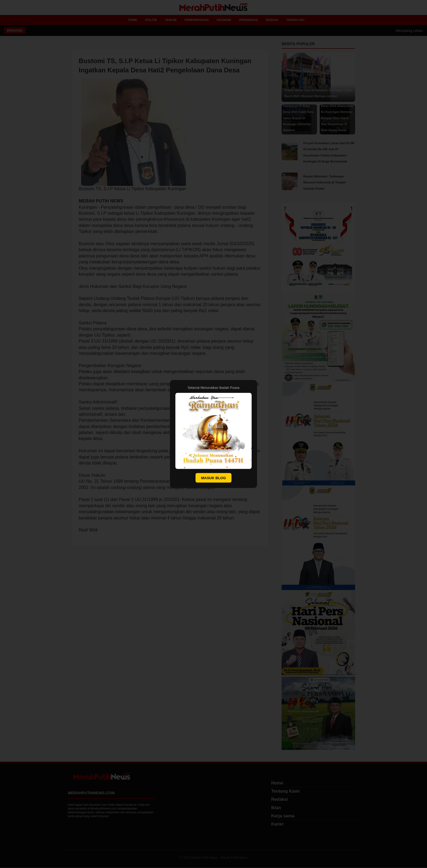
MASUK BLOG (213, 478)
